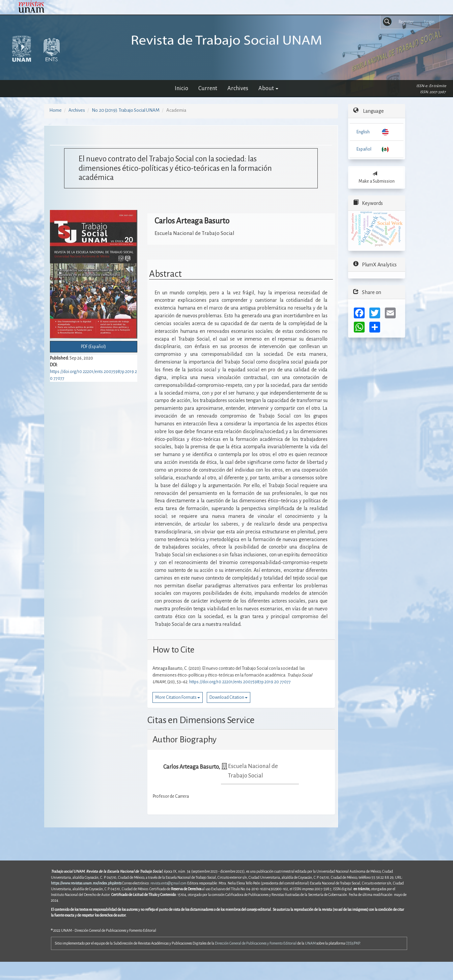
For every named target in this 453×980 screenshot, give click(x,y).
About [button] (268, 88)
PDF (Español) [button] (93, 347)
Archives (238, 88)
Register (406, 22)
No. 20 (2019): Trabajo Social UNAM (126, 110)
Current (208, 88)
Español (364, 149)
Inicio (181, 88)
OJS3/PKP (353, 943)
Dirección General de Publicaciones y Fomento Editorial (256, 943)
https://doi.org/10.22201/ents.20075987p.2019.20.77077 (240, 682)
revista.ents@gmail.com (168, 883)
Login (429, 22)
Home (55, 110)
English (363, 132)
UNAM (310, 943)
